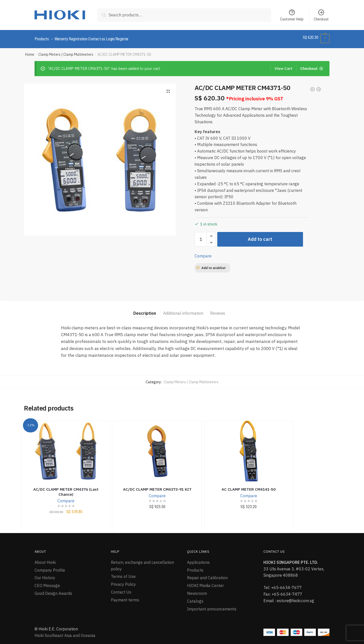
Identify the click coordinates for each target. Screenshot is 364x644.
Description (145, 310)
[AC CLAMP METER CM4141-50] (249, 448)
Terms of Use (123, 573)
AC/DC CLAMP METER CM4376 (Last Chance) (66, 489)
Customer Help (292, 15)
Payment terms (125, 597)
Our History (45, 575)
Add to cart (260, 236)
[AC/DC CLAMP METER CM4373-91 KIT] (157, 448)
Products (195, 567)
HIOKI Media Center (205, 582)
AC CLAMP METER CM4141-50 (249, 486)
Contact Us (121, 589)
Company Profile (50, 567)
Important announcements (212, 606)
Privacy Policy (123, 581)
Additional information (183, 310)
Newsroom (197, 590)
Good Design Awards (53, 590)
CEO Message (47, 582)
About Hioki (45, 559)
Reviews (218, 310)
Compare (203, 253)
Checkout (321, 15)
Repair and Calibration (207, 575)
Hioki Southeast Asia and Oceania (65, 632)
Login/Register (129, 37)
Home (30, 51)
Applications (198, 559)
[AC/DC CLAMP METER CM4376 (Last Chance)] (66, 448)
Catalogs (195, 598)
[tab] (145, 306)
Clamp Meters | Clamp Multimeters (66, 51)
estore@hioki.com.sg (295, 598)
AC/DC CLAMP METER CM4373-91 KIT (157, 486)
